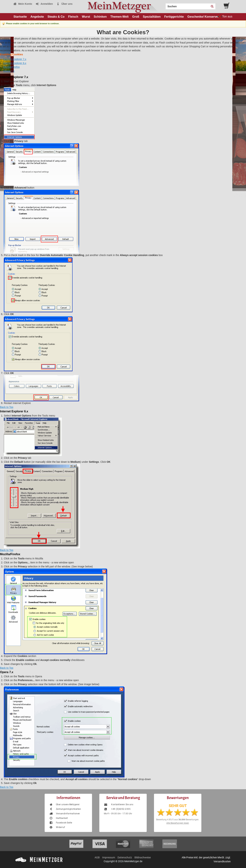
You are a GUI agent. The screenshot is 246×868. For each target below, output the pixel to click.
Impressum (109, 857)
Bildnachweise (143, 857)
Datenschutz (125, 857)
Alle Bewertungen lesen (178, 823)
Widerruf (57, 827)
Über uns (64, 4)
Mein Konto (23, 4)
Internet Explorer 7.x (15, 59)
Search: (163, 5)
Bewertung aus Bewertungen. (178, 820)
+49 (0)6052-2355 (117, 809)
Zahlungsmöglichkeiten (65, 809)
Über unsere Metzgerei (64, 804)
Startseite (20, 17)
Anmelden (44, 4)
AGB (97, 857)
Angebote (37, 17)
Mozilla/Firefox (11, 67)
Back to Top (7, 407)
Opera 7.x (9, 71)
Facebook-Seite (61, 823)
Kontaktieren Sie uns (119, 804)
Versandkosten (222, 861)
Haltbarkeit (58, 818)
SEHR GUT (178, 806)
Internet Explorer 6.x (15, 63)
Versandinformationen (65, 814)
